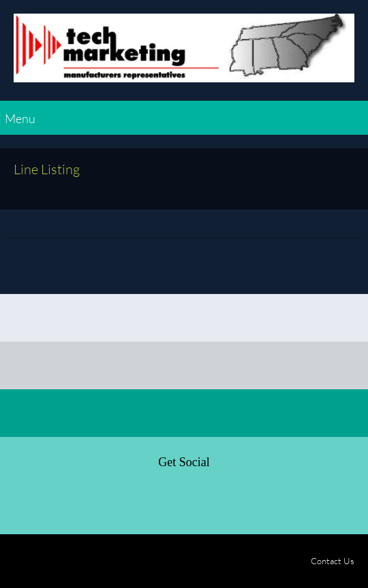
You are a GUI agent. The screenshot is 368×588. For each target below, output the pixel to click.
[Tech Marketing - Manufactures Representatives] (184, 54)
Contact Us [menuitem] (333, 561)
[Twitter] (56, 501)
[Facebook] (23, 501)
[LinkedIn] (89, 501)
